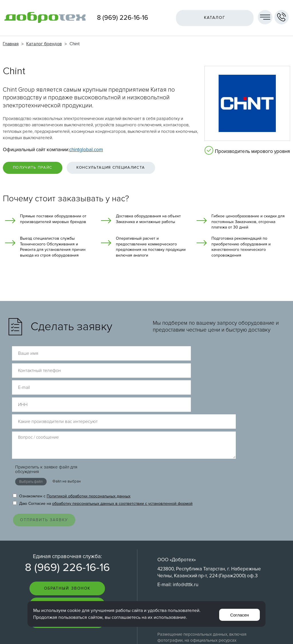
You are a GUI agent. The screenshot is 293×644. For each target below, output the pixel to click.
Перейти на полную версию (147, 632)
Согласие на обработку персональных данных (203, 545)
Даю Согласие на (103, 431)
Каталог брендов (44, 44)
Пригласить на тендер (67, 553)
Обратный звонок (67, 519)
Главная (11, 44)
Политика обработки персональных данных (201, 539)
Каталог (213, 18)
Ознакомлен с (72, 423)
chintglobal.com (86, 150)
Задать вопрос (67, 536)
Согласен (238, 614)
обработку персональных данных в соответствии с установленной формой (122, 431)
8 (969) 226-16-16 (123, 18)
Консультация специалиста (126, 169)
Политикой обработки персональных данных (89, 423)
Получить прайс (37, 169)
